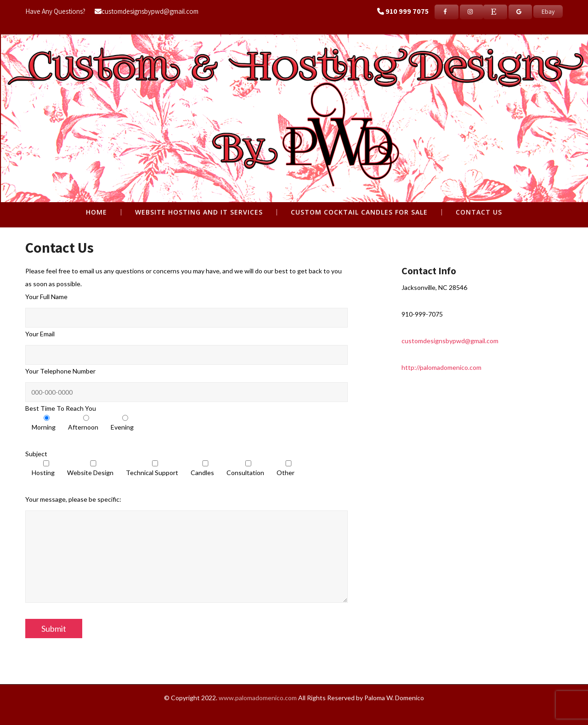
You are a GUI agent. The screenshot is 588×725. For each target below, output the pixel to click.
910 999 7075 (407, 11)
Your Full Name (46, 297)
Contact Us (479, 212)
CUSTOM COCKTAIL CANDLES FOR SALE (359, 212)
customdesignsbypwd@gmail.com (147, 11)
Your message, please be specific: (73, 499)
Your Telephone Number (60, 371)
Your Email (40, 334)
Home (96, 212)
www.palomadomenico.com (258, 698)
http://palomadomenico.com (441, 367)
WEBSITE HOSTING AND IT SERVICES (199, 212)
